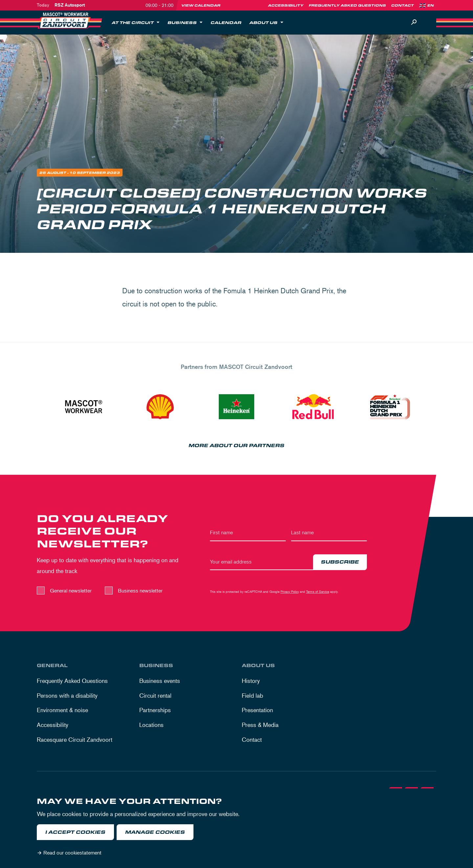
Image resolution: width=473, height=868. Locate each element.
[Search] (414, 22)
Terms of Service (318, 593)
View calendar (201, 5)
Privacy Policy (290, 593)
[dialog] (236, 828)
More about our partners (236, 447)
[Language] (433, 5)
